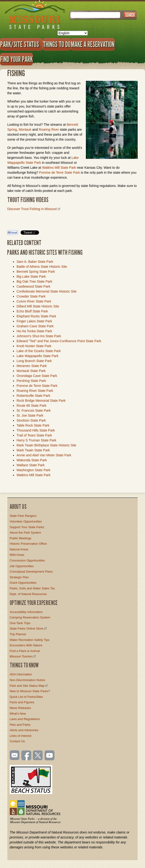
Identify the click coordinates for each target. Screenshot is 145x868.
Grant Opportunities (23, 583)
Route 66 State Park (31, 406)
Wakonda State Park (32, 460)
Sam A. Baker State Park (35, 262)
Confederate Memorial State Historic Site (47, 291)
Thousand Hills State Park (36, 430)
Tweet (30, 232)
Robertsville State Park (33, 396)
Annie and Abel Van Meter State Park (44, 455)
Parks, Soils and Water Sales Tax (32, 588)
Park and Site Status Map (29, 686)
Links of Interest (21, 736)
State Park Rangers (23, 516)
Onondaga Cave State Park (37, 376)
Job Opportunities (22, 566)
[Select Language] (73, 33)
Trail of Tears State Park (34, 435)
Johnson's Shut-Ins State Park (39, 336)
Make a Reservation (93, 44)
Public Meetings (21, 538)
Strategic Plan (19, 577)
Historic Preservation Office (28, 544)
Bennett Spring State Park (36, 272)
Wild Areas (17, 555)
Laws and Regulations (25, 719)
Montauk (25, 130)
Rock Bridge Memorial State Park (41, 401)
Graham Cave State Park (35, 326)
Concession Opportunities (27, 560)
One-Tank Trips (20, 623)
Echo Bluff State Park (32, 311)
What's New (18, 714)
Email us (14, 755)
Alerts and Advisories (24, 730)
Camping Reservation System (30, 617)
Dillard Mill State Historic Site (38, 306)
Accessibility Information (26, 612)
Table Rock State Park (33, 425)
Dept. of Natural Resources (28, 594)
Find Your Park (16, 59)
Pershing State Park (31, 381)
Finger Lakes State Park (34, 321)
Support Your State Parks (27, 527)
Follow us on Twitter (37, 756)
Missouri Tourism (23, 656)
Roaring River (49, 130)
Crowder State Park (31, 296)
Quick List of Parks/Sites (26, 697)
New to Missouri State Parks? (30, 691)
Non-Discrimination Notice (27, 680)
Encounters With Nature (26, 645)
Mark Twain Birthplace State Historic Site (46, 445)
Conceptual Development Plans (31, 572)
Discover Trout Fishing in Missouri (34, 209)
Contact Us (17, 741)
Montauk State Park (31, 371)
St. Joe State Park (30, 415)
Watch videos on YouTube (50, 756)
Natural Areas (19, 549)
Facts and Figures (22, 702)
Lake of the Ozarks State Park (39, 351)
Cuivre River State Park (34, 301)
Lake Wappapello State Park (37, 356)
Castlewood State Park (33, 286)
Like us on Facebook (26, 756)
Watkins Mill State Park (59, 168)
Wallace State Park (31, 465)
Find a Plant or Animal (25, 651)
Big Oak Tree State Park (34, 281)
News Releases (20, 708)
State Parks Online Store (29, 628)
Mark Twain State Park (33, 450)
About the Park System (25, 533)
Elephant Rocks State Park (36, 316)
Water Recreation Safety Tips (30, 640)
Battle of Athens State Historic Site (42, 267)
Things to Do (57, 44)
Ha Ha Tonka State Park (34, 331)
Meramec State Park (32, 366)
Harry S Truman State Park (36, 440)
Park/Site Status (21, 44)
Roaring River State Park (35, 391)
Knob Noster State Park (34, 346)
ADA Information (21, 674)
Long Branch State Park (34, 361)
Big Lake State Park (31, 276)
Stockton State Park (31, 420)
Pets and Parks (20, 725)
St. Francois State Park (34, 410)
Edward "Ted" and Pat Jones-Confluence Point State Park (59, 341)
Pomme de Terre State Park (60, 173)
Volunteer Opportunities (26, 521)
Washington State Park (33, 470)
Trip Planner (18, 634)
